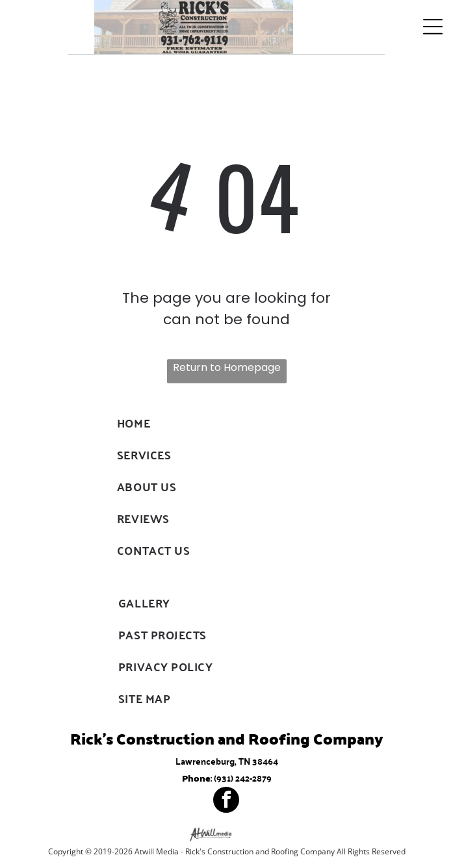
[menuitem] (226, 423)
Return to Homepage (227, 367)
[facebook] (226, 801)
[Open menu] (433, 27)
